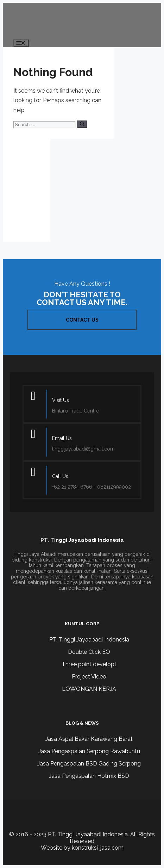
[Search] (82, 124)
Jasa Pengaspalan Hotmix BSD (89, 776)
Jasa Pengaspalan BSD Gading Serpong (89, 764)
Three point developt (89, 664)
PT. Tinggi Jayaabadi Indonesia (89, 640)
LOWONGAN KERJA (89, 689)
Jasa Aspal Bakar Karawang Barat (89, 739)
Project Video (89, 677)
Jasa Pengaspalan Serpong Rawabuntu (89, 751)
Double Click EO (89, 652)
